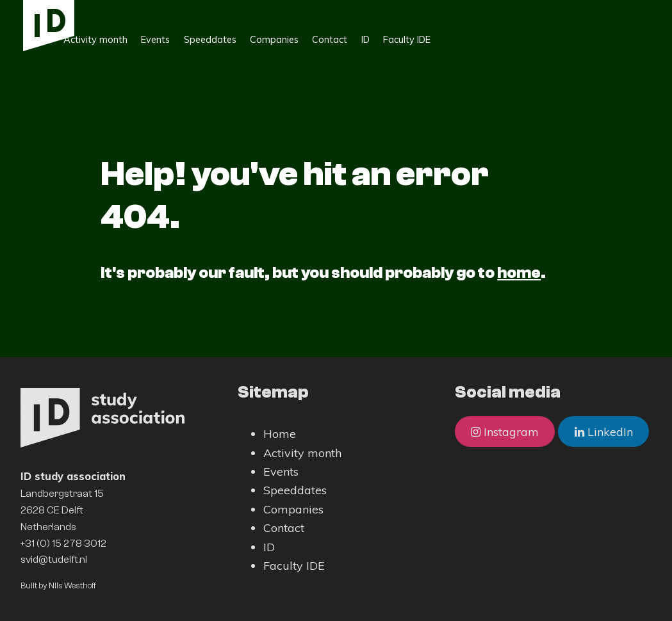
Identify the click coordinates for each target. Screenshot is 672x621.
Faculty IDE (485, 13)
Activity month (173, 13)
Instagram (505, 432)
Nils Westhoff (72, 585)
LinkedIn (604, 432)
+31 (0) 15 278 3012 (63, 544)
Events (233, 13)
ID (443, 13)
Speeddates (288, 13)
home (519, 273)
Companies (352, 13)
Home (114, 13)
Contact (408, 13)
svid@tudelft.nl (54, 560)
